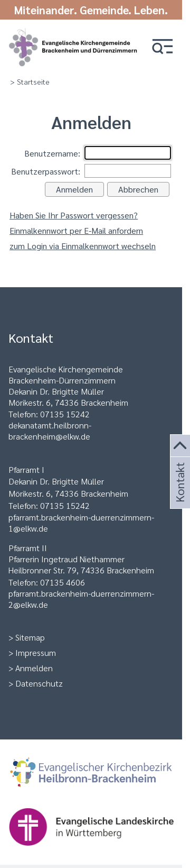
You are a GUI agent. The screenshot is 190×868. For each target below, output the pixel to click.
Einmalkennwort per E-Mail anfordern (76, 230)
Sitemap (30, 637)
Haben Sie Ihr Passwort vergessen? (74, 215)
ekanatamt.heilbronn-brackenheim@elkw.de (50, 431)
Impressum (36, 652)
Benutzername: (52, 153)
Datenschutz (39, 683)
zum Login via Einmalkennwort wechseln (83, 246)
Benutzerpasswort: (46, 171)
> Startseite (30, 81)
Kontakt (179, 495)
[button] (163, 47)
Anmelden (34, 668)
